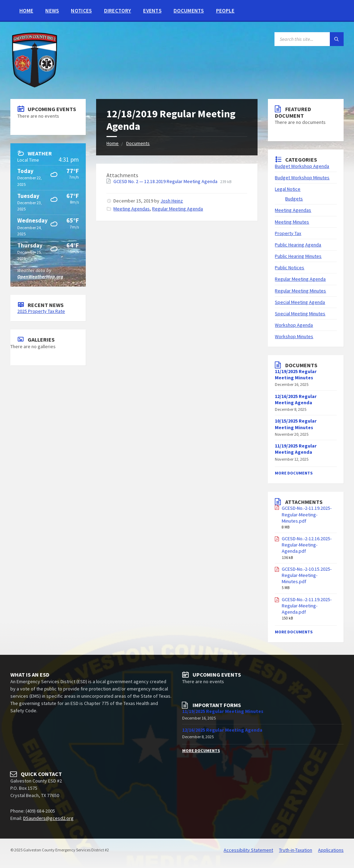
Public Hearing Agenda (298, 245)
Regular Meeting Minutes (300, 291)
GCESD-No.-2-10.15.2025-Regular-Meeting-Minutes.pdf (307, 575)
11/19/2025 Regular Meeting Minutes (296, 374)
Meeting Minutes (292, 222)
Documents (189, 11)
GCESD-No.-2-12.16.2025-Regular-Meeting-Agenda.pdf (307, 545)
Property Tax (288, 233)
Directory (118, 11)
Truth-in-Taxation (296, 850)
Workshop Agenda (294, 325)
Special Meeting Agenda (300, 302)
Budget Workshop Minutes (302, 178)
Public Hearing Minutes (298, 256)
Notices (81, 11)
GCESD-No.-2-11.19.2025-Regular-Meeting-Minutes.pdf (307, 514)
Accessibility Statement (248, 850)
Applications (331, 850)
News (52, 11)
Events (152, 11)
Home (26, 11)
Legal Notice (288, 189)
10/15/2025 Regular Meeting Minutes (296, 424)
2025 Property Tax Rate (41, 311)
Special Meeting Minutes (300, 314)
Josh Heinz (172, 201)
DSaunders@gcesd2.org (48, 818)
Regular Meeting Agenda (178, 209)
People (225, 11)
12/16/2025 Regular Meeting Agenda (296, 399)
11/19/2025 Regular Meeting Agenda (296, 449)
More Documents (294, 473)
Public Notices (290, 268)
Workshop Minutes (294, 336)
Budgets (294, 199)
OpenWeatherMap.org (40, 277)
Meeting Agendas (132, 209)
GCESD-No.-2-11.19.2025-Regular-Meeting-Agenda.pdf (307, 606)
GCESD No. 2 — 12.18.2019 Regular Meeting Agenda (166, 181)
